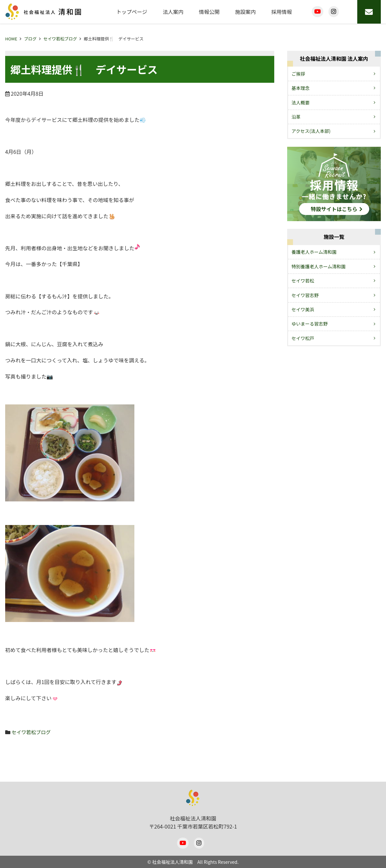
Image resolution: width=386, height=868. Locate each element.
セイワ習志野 (305, 295)
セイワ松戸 (303, 338)
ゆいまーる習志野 (310, 324)
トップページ (132, 12)
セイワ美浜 (303, 309)
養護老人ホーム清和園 (314, 252)
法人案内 (173, 12)
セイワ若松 (303, 281)
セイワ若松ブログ (60, 39)
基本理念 (301, 88)
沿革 (296, 117)
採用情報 (282, 12)
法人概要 (301, 102)
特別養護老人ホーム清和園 (319, 266)
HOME (11, 39)
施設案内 (245, 12)
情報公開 (209, 12)
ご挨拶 (298, 74)
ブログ (30, 39)
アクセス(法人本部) (311, 131)
